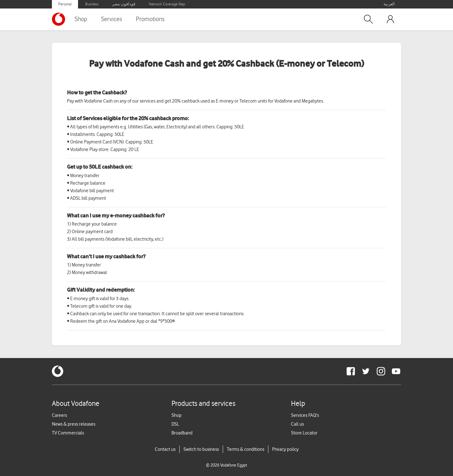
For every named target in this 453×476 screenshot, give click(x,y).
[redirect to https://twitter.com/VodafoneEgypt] (366, 371)
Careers (59, 415)
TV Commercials (68, 433)
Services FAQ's (305, 415)
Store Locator (304, 433)
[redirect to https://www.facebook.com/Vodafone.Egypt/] (351, 371)
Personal (65, 4)
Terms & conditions (246, 449)
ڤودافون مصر (124, 4)
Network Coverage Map (167, 4)
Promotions (150, 19)
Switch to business (201, 449)
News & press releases (74, 424)
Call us (297, 424)
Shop (81, 19)
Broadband (182, 433)
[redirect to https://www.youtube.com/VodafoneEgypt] (396, 371)
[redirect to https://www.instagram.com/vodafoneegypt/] (381, 371)
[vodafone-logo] (58, 371)
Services (112, 19)
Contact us (165, 449)
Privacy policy (285, 449)
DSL (175, 424)
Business (92, 4)
